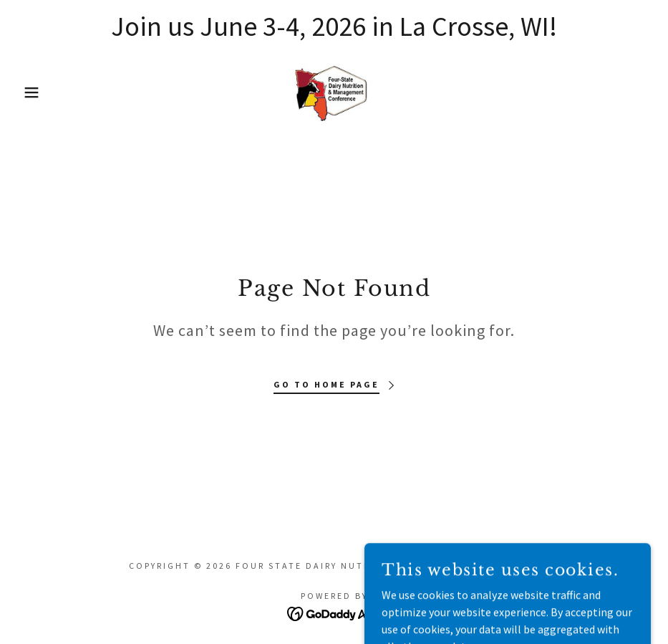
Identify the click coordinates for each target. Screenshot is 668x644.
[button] (33, 92)
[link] (334, 92)
